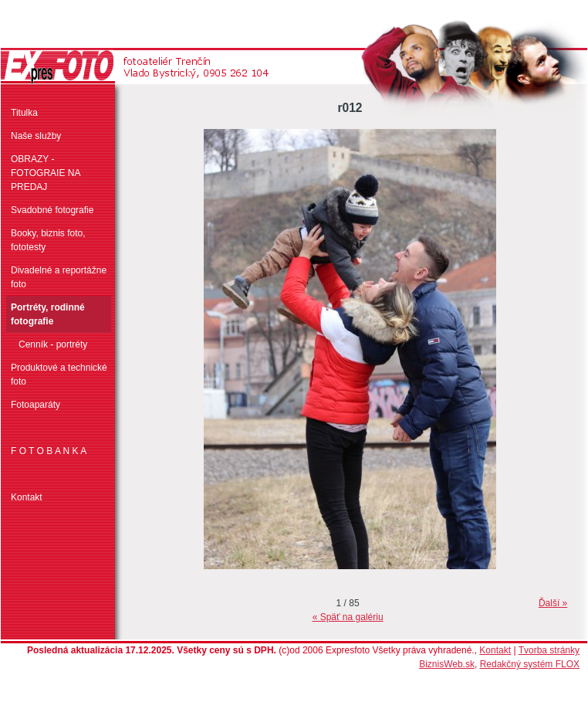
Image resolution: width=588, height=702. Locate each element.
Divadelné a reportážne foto (59, 277)
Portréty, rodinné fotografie (48, 314)
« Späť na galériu (348, 617)
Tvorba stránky (549, 650)
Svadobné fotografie (52, 210)
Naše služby (36, 136)
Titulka (24, 113)
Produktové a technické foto (59, 375)
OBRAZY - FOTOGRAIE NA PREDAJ (46, 173)
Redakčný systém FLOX (530, 664)
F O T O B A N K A (49, 451)
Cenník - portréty (53, 344)
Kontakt (27, 497)
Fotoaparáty (35, 405)
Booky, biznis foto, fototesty (48, 240)
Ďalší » (553, 603)
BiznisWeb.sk (447, 664)
